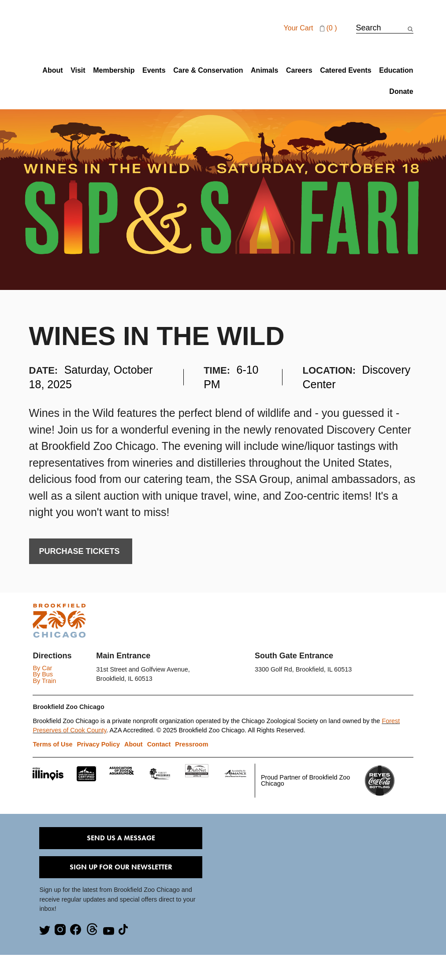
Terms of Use (52, 744)
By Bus (43, 674)
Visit (78, 71)
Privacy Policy (99, 744)
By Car (42, 668)
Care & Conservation (208, 71)
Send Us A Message (121, 838)
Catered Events (346, 71)
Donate (401, 92)
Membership (114, 71)
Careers (299, 71)
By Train (44, 681)
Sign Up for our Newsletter (121, 867)
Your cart (312, 28)
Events (154, 71)
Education (396, 71)
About (52, 71)
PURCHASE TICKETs (81, 551)
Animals (264, 71)
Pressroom (191, 744)
